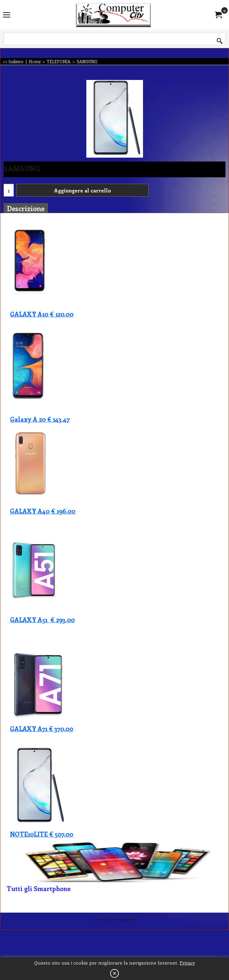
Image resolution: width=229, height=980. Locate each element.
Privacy (187, 963)
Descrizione (26, 208)
